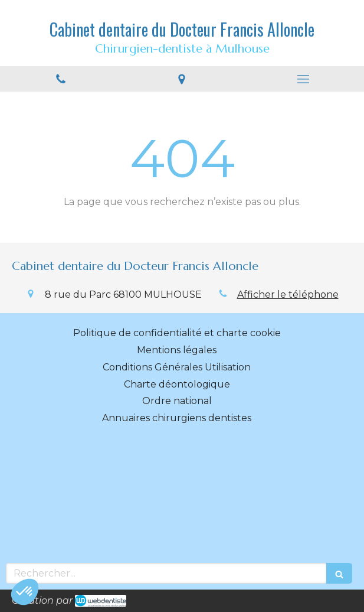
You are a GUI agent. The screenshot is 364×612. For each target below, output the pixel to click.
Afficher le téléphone (288, 294)
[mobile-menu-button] (303, 79)
